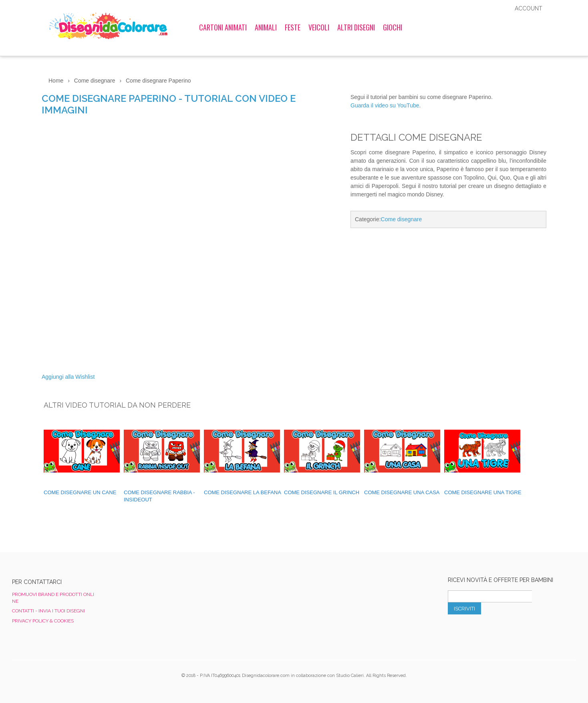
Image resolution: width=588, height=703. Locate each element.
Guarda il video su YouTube (385, 105)
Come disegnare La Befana (243, 492)
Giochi (393, 27)
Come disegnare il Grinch (322, 492)
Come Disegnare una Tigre (483, 492)
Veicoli (319, 27)
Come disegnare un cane (80, 492)
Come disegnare (402, 219)
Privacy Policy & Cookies (43, 621)
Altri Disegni (356, 27)
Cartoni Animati (223, 27)
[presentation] (509, 632)
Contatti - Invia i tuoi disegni (48, 611)
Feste (293, 27)
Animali (266, 27)
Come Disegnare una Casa (402, 492)
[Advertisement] (448, 302)
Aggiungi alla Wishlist (68, 377)
